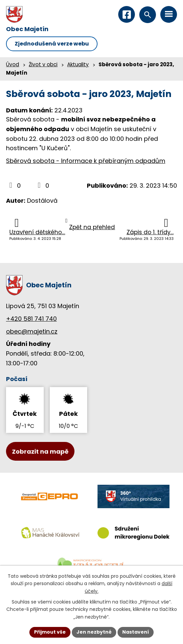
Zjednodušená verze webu (52, 44)
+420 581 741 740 (31, 319)
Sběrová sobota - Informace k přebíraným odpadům (86, 161)
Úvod (13, 64)
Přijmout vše (50, 632)
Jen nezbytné (94, 632)
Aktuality (78, 64)
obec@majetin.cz (32, 331)
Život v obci (43, 64)
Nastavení (136, 632)
